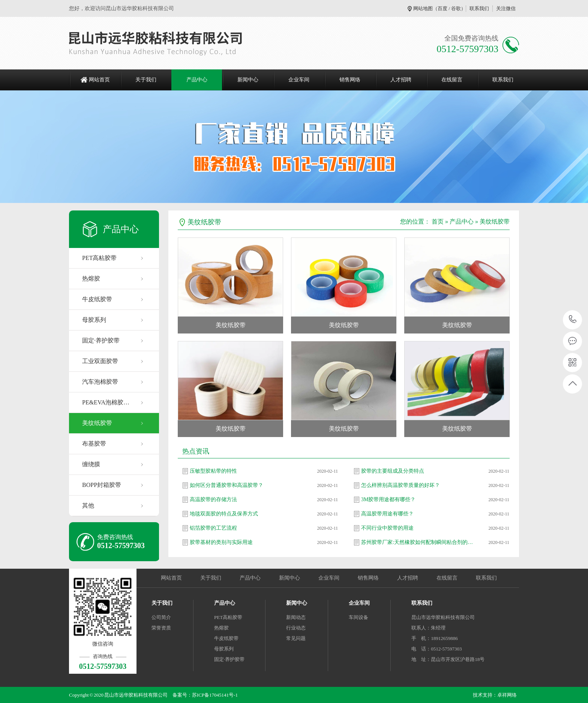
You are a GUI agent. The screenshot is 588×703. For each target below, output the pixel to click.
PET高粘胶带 (99, 258)
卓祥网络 (507, 695)
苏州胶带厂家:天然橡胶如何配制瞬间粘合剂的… (417, 542)
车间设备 (358, 617)
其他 (88, 505)
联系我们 (479, 8)
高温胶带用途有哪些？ (387, 514)
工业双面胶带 (100, 361)
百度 (442, 8)
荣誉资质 (161, 628)
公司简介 (161, 617)
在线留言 (452, 80)
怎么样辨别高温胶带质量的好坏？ (400, 485)
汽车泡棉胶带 (100, 382)
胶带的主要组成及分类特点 (393, 471)
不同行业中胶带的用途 (387, 528)
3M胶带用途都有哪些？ (388, 499)
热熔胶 (91, 279)
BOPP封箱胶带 (102, 485)
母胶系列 (94, 320)
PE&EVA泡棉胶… (106, 402)
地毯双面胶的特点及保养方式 (224, 514)
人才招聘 (401, 80)
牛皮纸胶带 (97, 299)
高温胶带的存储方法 (213, 499)
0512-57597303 (573, 320)
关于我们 (146, 80)
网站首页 (99, 80)
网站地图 (423, 8)
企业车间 (299, 80)
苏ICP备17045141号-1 (215, 695)
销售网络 (350, 80)
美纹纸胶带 (97, 423)
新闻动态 (296, 617)
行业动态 (296, 628)
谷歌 (456, 8)
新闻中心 (248, 80)
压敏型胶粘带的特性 (213, 471)
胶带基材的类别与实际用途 (221, 542)
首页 (438, 222)
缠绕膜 (91, 464)
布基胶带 (94, 444)
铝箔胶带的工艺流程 (213, 528)
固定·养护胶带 (101, 340)
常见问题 (296, 638)
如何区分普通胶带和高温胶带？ (226, 485)
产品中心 (197, 80)
